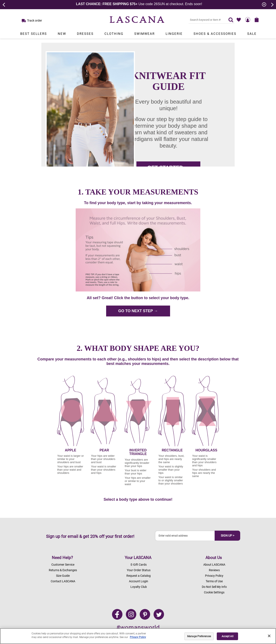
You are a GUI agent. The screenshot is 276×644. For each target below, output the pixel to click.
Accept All (228, 636)
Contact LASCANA (63, 581)
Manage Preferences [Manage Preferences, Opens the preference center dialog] (199, 636)
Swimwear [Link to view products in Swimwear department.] (145, 34)
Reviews (214, 570)
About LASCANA (214, 565)
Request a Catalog (139, 576)
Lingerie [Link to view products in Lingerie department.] (174, 34)
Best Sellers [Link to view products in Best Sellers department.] (34, 34)
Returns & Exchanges (63, 570)
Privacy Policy (214, 576)
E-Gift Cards (139, 565)
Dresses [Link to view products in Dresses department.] (85, 34)
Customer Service (63, 565)
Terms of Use (214, 581)
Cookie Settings (214, 592)
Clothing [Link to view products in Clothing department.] (114, 34)
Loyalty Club (139, 587)
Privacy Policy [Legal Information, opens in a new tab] (138, 637)
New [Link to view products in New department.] (62, 34)
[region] (138, 636)
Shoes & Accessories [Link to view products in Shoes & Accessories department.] (215, 34)
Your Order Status (139, 570)
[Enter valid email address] (185, 536)
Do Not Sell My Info (214, 587)
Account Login (139, 581)
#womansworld (138, 627)
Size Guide (63, 576)
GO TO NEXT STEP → (138, 311)
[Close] (269, 636)
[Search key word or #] (206, 20)
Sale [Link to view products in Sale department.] (252, 34)
